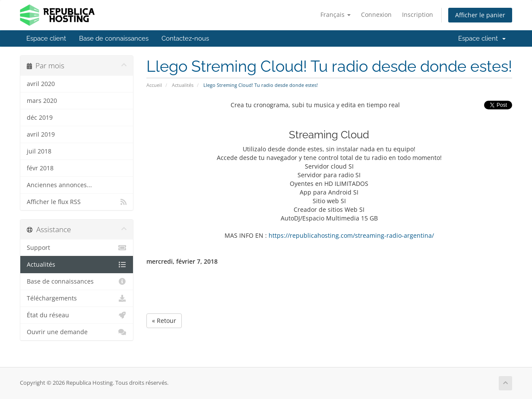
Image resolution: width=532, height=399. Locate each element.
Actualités (183, 85)
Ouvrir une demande (77, 332)
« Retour (164, 321)
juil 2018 (39, 151)
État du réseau (77, 315)
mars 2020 (42, 101)
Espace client (46, 38)
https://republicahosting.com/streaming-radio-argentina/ (351, 235)
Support (77, 248)
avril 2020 (41, 84)
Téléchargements (77, 298)
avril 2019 (41, 134)
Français (336, 14)
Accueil (154, 85)
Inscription (418, 14)
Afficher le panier (480, 15)
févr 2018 (40, 168)
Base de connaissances (114, 38)
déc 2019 (40, 118)
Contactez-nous (185, 38)
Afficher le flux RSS (77, 202)
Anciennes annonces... (59, 185)
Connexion (376, 14)
